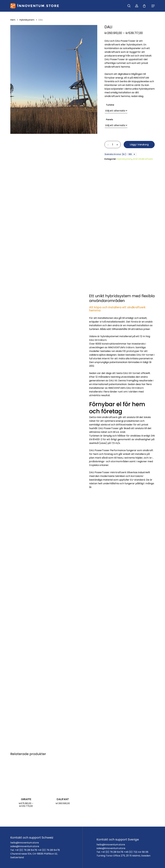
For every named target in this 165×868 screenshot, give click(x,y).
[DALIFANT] (63, 776)
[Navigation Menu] (153, 6)
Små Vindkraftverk (143, 159)
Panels (110, 119)
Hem (13, 20)
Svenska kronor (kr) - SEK (118, 154)
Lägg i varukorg (139, 145)
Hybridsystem (27, 20)
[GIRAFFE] (26, 776)
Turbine (110, 105)
